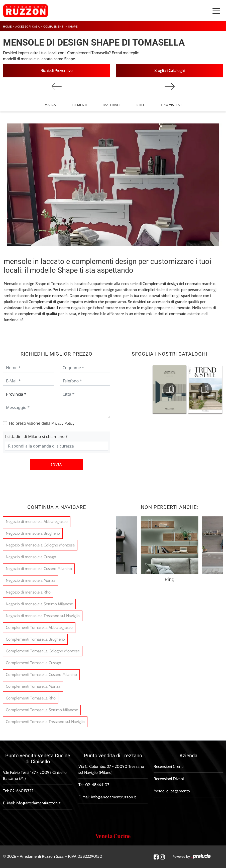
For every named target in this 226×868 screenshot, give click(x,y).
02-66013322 (22, 791)
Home (7, 27)
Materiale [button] (112, 105)
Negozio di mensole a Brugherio (33, 534)
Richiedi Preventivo (57, 70)
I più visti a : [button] (171, 105)
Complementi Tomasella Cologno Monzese (43, 651)
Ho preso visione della (42, 423)
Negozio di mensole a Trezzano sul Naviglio (43, 616)
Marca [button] (50, 105)
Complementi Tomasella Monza (33, 687)
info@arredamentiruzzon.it (38, 803)
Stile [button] (141, 105)
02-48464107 (97, 785)
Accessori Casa (27, 27)
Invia (56, 464)
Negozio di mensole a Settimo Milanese (39, 604)
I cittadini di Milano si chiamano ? (36, 437)
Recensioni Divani (169, 779)
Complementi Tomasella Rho (31, 698)
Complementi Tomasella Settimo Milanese (42, 710)
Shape (73, 27)
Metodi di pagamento (172, 791)
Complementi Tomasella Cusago (33, 663)
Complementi (54, 27)
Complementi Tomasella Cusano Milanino (41, 675)
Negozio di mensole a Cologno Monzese (40, 545)
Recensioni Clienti (168, 767)
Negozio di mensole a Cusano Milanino (39, 569)
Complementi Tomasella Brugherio (35, 639)
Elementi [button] (80, 105)
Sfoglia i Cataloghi (169, 70)
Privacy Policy (63, 423)
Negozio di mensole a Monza (31, 581)
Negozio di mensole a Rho (28, 592)
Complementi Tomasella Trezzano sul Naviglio (45, 722)
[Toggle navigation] (216, 11)
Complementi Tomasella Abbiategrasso (39, 628)
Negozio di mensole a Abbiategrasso (37, 522)
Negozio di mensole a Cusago (31, 557)
